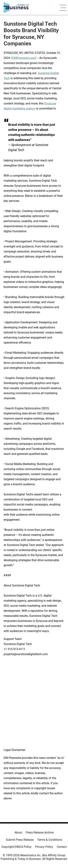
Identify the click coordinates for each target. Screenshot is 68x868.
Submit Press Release (20, 840)
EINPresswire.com (24, 58)
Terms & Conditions (50, 840)
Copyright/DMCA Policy (16, 847)
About (18, 832)
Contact (62, 847)
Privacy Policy (44, 847)
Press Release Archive (40, 832)
